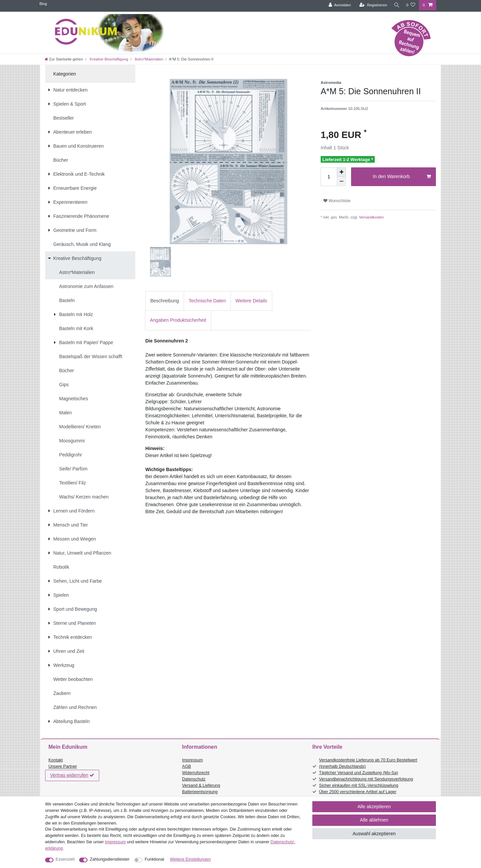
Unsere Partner (63, 766)
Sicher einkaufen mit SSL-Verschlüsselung (359, 785)
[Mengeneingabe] (329, 177)
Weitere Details (251, 301)
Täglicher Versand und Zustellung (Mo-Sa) (359, 773)
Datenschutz (194, 779)
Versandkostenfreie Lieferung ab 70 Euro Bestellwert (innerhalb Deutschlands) (368, 763)
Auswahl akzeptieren (374, 834)
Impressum (192, 760)
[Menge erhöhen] (341, 172)
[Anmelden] (338, 5)
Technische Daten (207, 301)
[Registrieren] (372, 5)
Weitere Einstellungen (190, 859)
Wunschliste (337, 201)
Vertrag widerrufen (72, 775)
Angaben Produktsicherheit (178, 320)
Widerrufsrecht (196, 773)
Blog (43, 4)
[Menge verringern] (341, 181)
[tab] (165, 301)
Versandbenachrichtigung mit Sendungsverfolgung (366, 779)
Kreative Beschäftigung (109, 59)
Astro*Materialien (149, 59)
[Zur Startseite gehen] (64, 59)
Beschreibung (165, 301)
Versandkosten (371, 217)
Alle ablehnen (374, 820)
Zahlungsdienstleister (110, 859)
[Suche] (396, 5)
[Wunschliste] (411, 5)
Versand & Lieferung (201, 785)
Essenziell (65, 859)
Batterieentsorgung (200, 792)
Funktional (154, 859)
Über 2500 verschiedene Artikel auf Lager (358, 792)
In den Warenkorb (402, 177)
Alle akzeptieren (374, 807)
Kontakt (56, 760)
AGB (187, 766)
